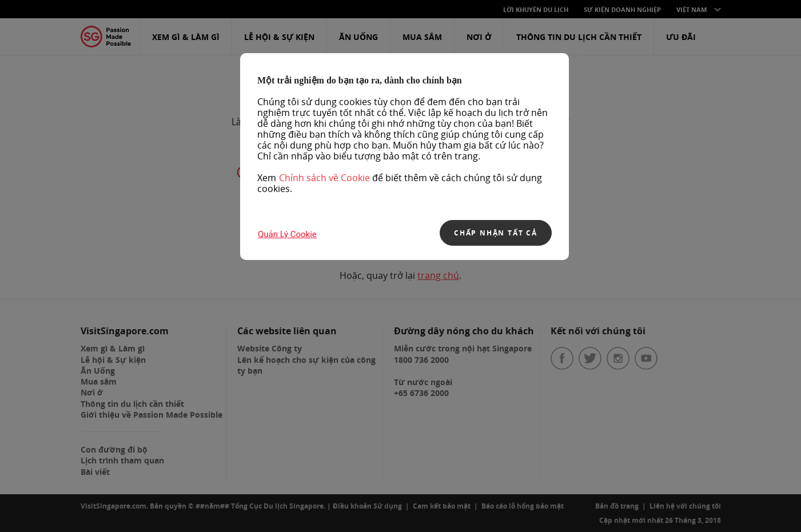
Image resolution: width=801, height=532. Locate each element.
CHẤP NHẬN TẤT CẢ (496, 233)
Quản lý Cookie (287, 234)
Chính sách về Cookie (324, 178)
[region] (405, 157)
